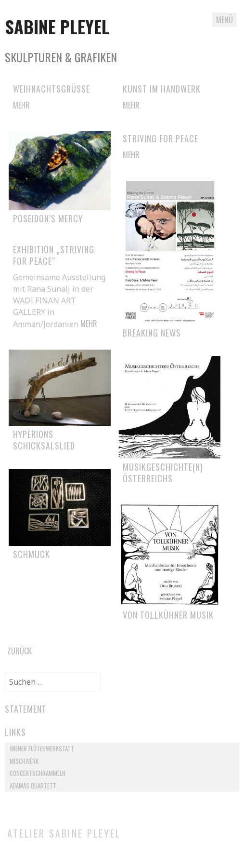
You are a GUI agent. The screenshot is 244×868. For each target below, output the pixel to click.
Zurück (19, 651)
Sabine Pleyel (57, 26)
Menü (225, 20)
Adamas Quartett (33, 786)
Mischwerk (24, 761)
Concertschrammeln (38, 773)
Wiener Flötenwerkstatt (42, 748)
